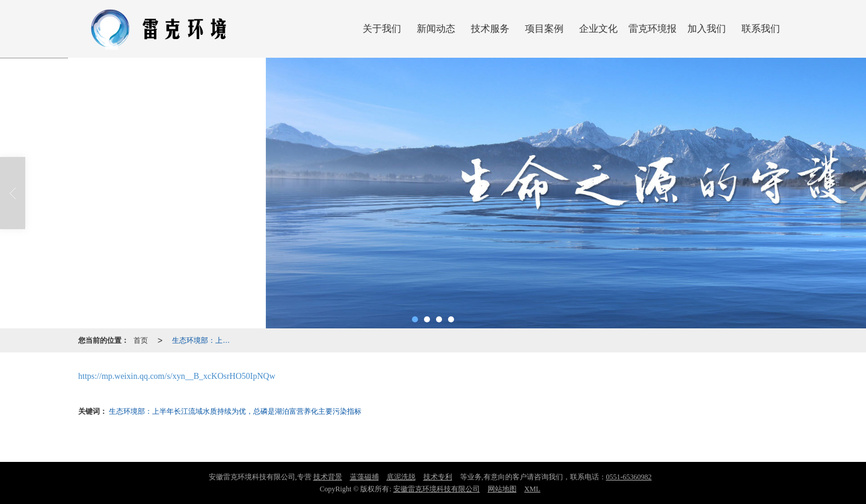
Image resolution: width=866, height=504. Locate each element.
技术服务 (490, 29)
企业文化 (598, 29)
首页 (141, 340)
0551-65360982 (629, 477)
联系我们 (761, 29)
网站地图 (502, 489)
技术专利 (438, 477)
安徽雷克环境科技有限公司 (437, 489)
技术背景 (328, 477)
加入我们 (707, 29)
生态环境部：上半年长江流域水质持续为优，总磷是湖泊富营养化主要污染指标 (204, 340)
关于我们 (382, 29)
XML (533, 489)
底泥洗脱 (401, 477)
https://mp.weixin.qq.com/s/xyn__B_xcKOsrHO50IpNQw (177, 376)
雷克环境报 (653, 29)
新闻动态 (436, 29)
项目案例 (544, 29)
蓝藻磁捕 (364, 477)
